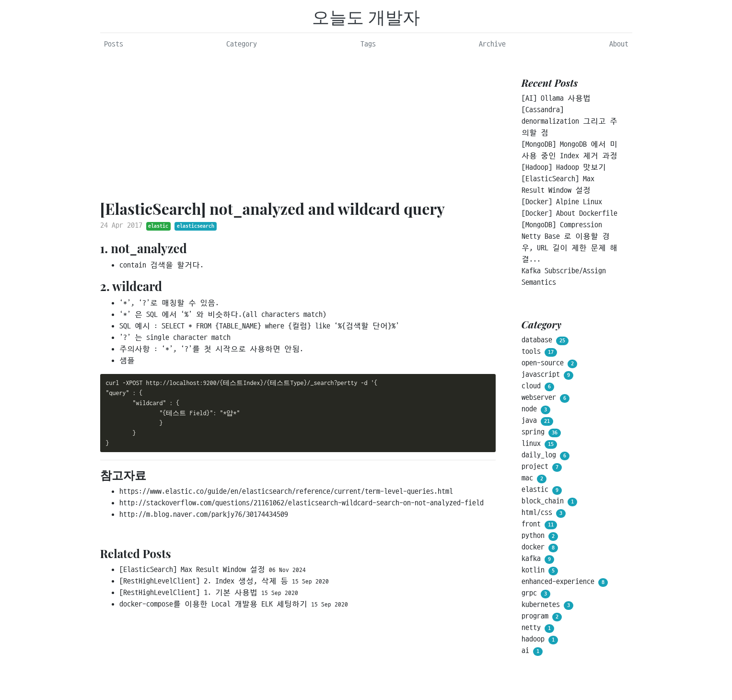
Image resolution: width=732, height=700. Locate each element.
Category (242, 44)
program (542, 617)
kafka (538, 559)
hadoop (540, 640)
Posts (114, 44)
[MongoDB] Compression (562, 225)
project (542, 467)
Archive (492, 44)
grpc (536, 594)
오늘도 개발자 (366, 16)
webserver (546, 398)
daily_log (546, 455)
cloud (538, 386)
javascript (547, 375)
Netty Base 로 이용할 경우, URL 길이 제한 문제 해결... (569, 248)
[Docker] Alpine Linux (562, 202)
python (540, 536)
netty (538, 628)
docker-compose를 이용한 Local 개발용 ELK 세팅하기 (234, 604)
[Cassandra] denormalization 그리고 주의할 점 (569, 121)
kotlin (540, 571)
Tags (368, 44)
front (539, 525)
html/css (544, 513)
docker (540, 548)
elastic (158, 226)
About (619, 44)
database (545, 340)
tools (539, 352)
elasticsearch (196, 226)
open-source (549, 363)
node (536, 409)
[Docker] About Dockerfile (569, 213)
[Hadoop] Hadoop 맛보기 (564, 167)
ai (532, 651)
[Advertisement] (298, 125)
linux (539, 444)
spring (541, 432)
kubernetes (547, 605)
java (537, 421)
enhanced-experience (565, 582)
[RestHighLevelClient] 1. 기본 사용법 (209, 593)
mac (534, 478)
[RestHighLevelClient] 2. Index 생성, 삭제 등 (224, 581)
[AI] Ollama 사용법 (556, 98)
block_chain (549, 502)
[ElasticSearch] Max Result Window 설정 (213, 570)
